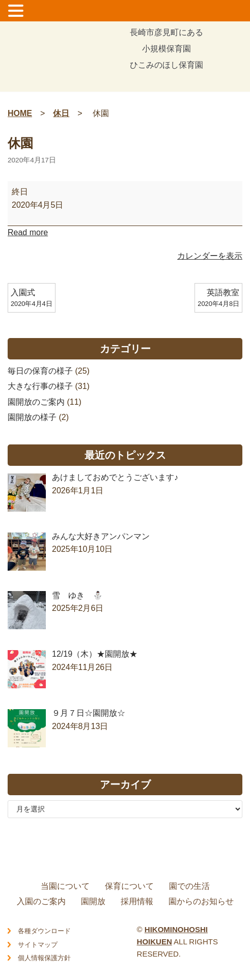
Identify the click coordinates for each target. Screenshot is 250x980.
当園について (65, 886)
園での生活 (189, 886)
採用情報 (137, 901)
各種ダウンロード (44, 931)
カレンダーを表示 (210, 256)
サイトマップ (38, 945)
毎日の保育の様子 (40, 371)
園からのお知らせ (201, 901)
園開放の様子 (32, 417)
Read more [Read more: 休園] (28, 232)
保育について (129, 886)
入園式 (32, 299)
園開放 (93, 901)
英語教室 (218, 299)
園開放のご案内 (36, 402)
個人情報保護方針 (44, 958)
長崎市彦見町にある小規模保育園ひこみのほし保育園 (166, 49)
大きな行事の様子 (40, 386)
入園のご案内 (41, 901)
